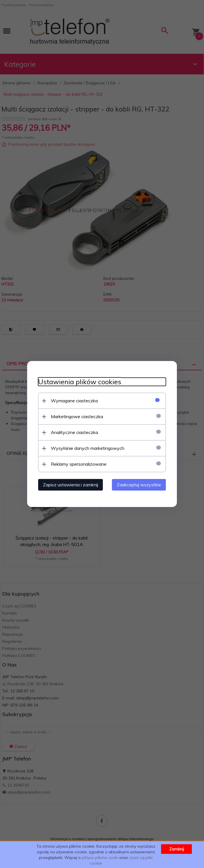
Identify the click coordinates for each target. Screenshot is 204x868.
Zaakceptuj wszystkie (140, 485)
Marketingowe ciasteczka (76, 416)
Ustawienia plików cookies (79, 382)
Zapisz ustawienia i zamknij (69, 485)
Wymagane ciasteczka (73, 401)
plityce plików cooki (100, 858)
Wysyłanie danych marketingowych (86, 448)
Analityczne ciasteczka (73, 432)
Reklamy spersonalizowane (78, 464)
